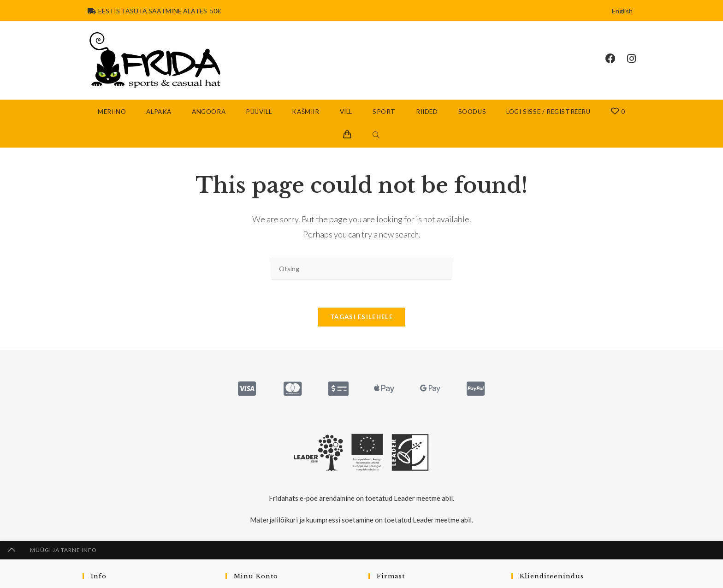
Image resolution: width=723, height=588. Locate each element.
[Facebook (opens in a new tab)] (616, 59)
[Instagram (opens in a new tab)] (637, 59)
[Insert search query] (361, 270)
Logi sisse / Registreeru (548, 112)
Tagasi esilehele (361, 319)
